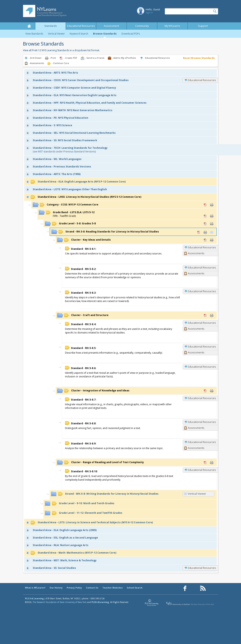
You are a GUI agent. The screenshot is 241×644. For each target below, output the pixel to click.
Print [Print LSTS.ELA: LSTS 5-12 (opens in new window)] (212, 216)
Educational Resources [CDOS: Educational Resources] (202, 80)
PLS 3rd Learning (34, 598)
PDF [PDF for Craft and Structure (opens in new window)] (205, 315)
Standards (51, 26)
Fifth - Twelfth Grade (70, 214)
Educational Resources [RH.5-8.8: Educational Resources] (202, 422)
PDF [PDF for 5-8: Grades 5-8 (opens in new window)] (205, 224)
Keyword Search (79, 34)
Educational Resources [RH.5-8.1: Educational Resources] (202, 247)
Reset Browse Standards (199, 58)
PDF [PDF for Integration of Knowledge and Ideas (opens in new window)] (205, 391)
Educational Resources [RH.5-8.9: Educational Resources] (202, 442)
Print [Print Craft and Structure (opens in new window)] (212, 315)
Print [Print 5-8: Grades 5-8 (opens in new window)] (212, 224)
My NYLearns (172, 26)
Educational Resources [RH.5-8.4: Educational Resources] (202, 323)
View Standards (34, 34)
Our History (56, 588)
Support (203, 26)
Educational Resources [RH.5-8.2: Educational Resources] (202, 267)
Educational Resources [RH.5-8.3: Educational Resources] (202, 291)
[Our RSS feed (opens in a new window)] (203, 588)
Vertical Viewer (56, 34)
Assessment (111, 26)
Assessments (196, 253)
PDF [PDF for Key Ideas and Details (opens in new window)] (205, 240)
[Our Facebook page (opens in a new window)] (185, 588)
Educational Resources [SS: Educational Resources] (202, 568)
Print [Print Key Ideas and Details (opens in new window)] (212, 240)
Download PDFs (131, 34)
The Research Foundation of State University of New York (60, 602)
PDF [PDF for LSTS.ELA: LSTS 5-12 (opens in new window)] (205, 216)
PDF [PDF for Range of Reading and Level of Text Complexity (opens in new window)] (205, 463)
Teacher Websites (113, 588)
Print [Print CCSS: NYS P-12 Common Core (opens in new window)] (212, 205)
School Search (135, 588)
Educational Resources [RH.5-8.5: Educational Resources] (202, 346)
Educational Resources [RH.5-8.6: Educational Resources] (202, 367)
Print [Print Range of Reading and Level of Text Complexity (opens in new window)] (212, 463)
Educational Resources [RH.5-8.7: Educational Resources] (202, 398)
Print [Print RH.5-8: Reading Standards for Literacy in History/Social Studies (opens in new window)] (205, 232)
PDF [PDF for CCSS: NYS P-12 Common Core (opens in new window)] (205, 205)
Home (29, 26)
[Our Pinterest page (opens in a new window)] (194, 588)
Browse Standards (105, 34)
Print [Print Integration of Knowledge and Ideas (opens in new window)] (212, 391)
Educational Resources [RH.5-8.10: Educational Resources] (202, 470)
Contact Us (92, 588)
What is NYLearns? (35, 588)
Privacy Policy (74, 588)
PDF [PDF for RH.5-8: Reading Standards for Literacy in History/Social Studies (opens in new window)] (199, 232)
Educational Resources (81, 26)
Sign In (149, 12)
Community (142, 26)
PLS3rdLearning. (100, 602)
